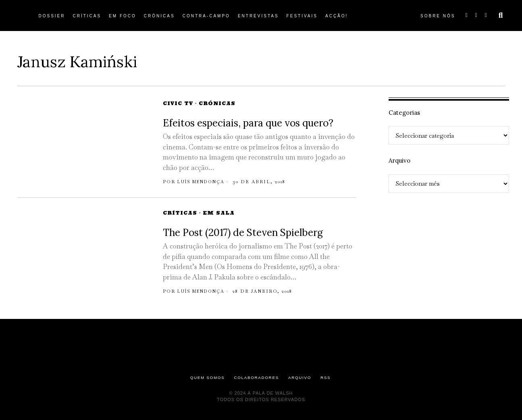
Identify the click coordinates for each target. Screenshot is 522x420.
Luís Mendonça (204, 182)
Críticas (180, 213)
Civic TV (178, 103)
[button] (501, 15)
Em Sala (219, 213)
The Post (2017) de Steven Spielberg (243, 233)
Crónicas (217, 103)
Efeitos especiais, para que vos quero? (248, 123)
